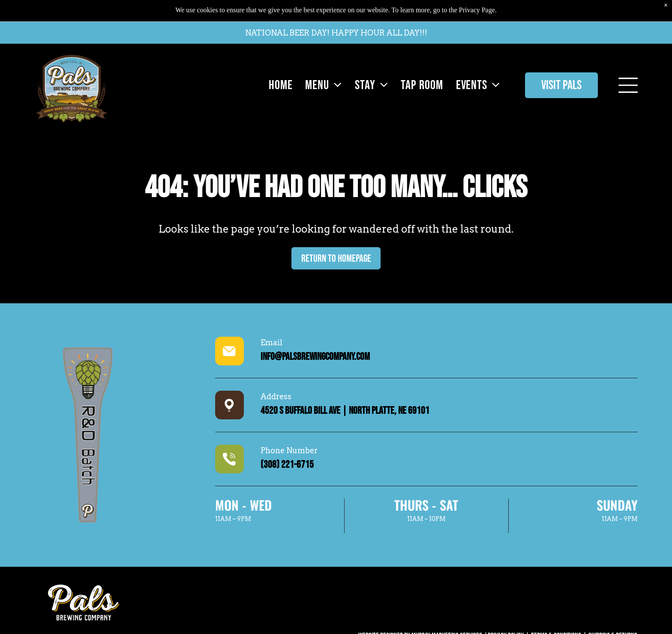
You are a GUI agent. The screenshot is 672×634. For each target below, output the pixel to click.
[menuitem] (279, 76)
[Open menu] (628, 76)
